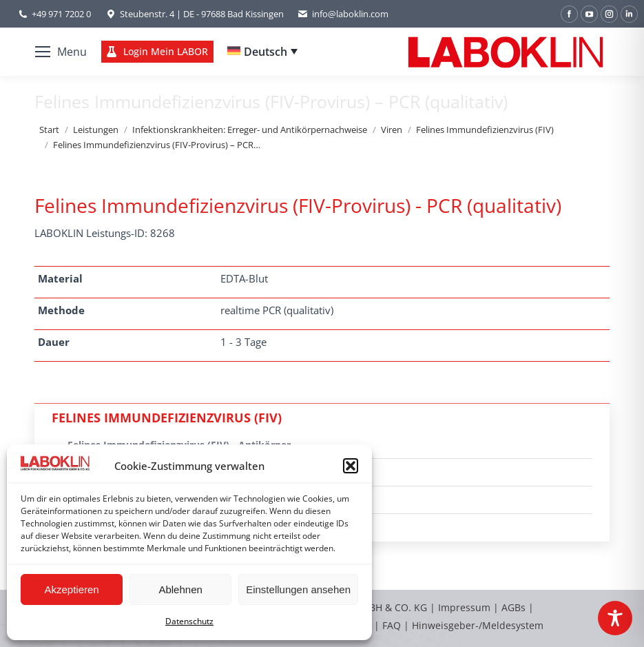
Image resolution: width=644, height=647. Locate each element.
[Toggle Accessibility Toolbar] (615, 618)
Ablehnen (180, 589)
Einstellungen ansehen (298, 589)
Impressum (464, 607)
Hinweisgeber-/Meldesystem (478, 625)
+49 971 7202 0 (61, 14)
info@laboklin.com (343, 14)
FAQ (392, 625)
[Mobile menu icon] (61, 52)
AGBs (515, 607)
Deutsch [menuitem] (266, 52)
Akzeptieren (71, 589)
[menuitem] (262, 52)
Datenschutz (189, 621)
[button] (351, 466)
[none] (262, 52)
